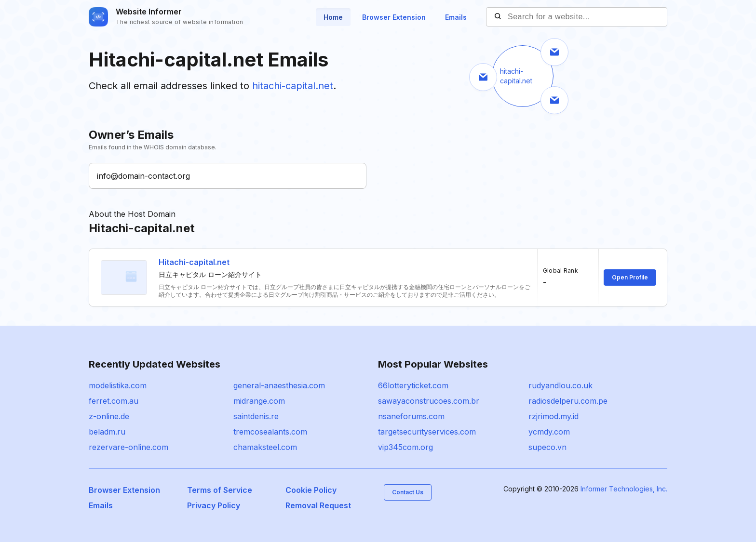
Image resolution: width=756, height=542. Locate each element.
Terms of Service (220, 490)
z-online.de (109, 416)
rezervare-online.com (128, 447)
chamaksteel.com (265, 447)
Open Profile (630, 277)
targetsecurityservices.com (427, 432)
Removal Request (318, 505)
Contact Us (408, 492)
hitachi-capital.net (293, 86)
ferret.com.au (114, 401)
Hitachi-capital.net (194, 262)
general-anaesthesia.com (279, 385)
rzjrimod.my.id (553, 416)
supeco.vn (547, 447)
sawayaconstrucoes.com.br (429, 401)
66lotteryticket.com (413, 385)
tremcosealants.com (270, 432)
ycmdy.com (549, 432)
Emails (456, 17)
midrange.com (259, 401)
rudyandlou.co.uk (560, 385)
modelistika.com (118, 385)
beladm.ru (107, 432)
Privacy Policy (214, 505)
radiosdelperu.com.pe (568, 401)
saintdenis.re (256, 416)
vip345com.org (405, 447)
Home (333, 17)
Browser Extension (394, 17)
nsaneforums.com (411, 416)
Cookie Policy (311, 490)
